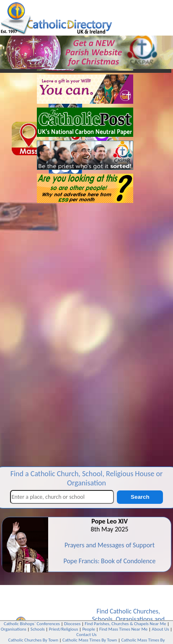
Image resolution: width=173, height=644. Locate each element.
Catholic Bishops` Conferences (32, 624)
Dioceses (72, 624)
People (89, 629)
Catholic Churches (134, 611)
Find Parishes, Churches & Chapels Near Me (125, 624)
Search (140, 497)
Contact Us (86, 635)
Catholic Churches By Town (33, 640)
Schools (102, 619)
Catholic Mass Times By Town (90, 640)
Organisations (134, 619)
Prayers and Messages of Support (110, 545)
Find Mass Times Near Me (123, 629)
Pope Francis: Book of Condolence (109, 561)
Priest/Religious (64, 629)
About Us (160, 629)
